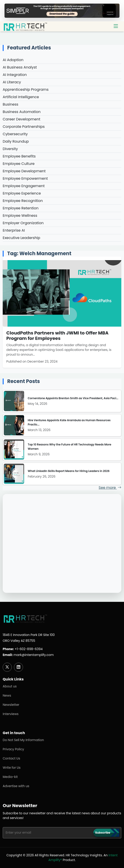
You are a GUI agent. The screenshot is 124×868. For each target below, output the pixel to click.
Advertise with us (16, 786)
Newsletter (11, 705)
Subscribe (103, 833)
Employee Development (24, 171)
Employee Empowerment (25, 178)
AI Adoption (13, 60)
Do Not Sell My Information (23, 740)
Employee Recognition (23, 201)
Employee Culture (19, 164)
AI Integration (15, 75)
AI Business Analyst (20, 67)
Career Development (22, 119)
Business (10, 104)
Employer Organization (23, 223)
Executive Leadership (21, 238)
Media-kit (10, 777)
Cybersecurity (15, 134)
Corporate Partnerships (24, 127)
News (7, 695)
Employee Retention (21, 208)
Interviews (11, 714)
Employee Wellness (20, 216)
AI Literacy (12, 82)
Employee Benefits (19, 156)
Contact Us (11, 758)
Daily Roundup (16, 141)
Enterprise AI (14, 230)
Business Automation (22, 112)
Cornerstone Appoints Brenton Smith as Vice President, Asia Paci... (73, 398)
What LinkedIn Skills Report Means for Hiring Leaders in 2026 (69, 471)
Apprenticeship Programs (26, 90)
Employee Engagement (24, 186)
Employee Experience (22, 193)
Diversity (10, 149)
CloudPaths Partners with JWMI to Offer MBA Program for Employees (57, 336)
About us (10, 686)
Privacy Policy (13, 749)
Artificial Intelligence (21, 97)
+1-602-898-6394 (29, 649)
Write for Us (12, 768)
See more (110, 488)
